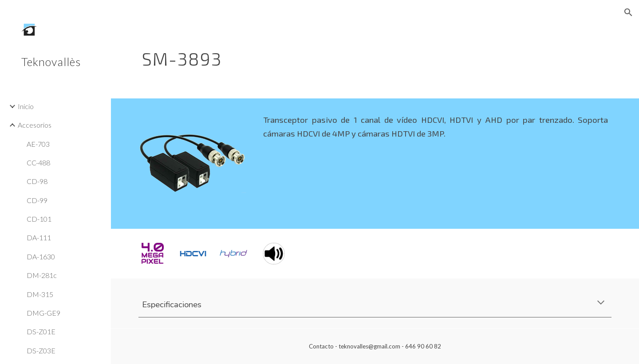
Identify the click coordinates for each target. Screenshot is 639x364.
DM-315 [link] (40, 294)
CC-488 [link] (38, 162)
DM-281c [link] (42, 275)
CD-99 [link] (37, 200)
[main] (335, 55)
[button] (628, 12)
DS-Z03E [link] (41, 350)
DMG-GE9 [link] (43, 313)
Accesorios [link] (35, 125)
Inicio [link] (26, 106)
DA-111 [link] (39, 237)
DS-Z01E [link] (41, 331)
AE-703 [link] (38, 144)
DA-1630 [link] (41, 256)
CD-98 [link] (37, 181)
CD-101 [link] (39, 219)
